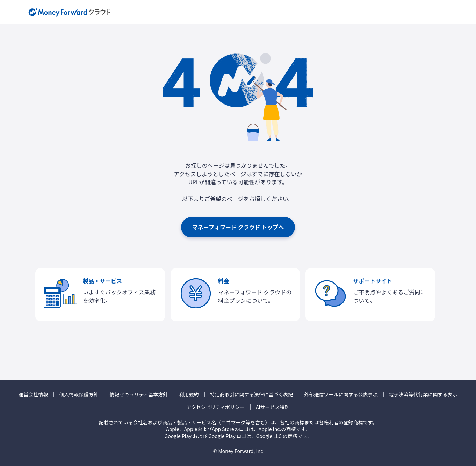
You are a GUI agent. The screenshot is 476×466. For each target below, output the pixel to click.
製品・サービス (102, 281)
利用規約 (189, 395)
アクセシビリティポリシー (215, 407)
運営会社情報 (33, 395)
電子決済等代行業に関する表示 (423, 395)
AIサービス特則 (273, 407)
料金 (224, 281)
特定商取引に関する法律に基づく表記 (252, 395)
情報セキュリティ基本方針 (139, 395)
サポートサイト (373, 281)
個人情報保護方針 (79, 395)
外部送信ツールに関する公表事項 (341, 395)
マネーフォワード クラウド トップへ (238, 227)
